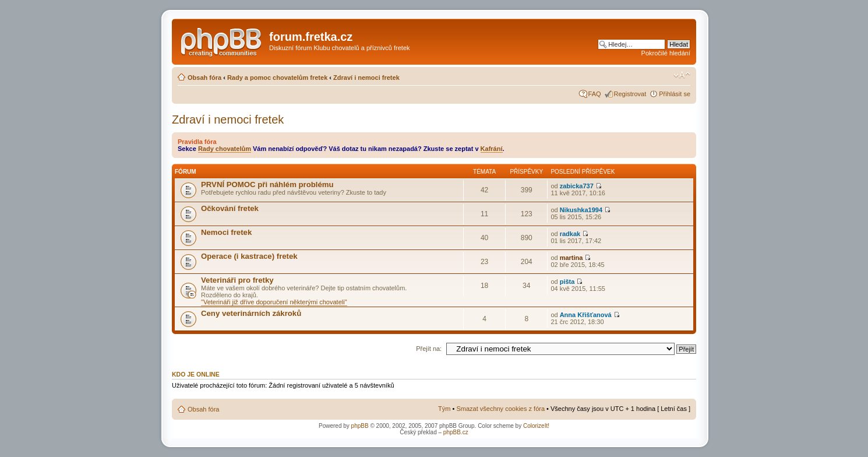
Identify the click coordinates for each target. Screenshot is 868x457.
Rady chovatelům (225, 149)
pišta (567, 282)
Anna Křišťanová (586, 315)
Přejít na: (429, 349)
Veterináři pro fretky (237, 280)
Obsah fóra (204, 78)
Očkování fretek (230, 208)
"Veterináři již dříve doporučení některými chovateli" (274, 302)
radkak (570, 234)
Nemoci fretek (226, 232)
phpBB (360, 426)
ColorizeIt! (536, 426)
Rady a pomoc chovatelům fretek (277, 78)
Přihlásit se (675, 94)
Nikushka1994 (581, 210)
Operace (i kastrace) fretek (249, 256)
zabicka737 (577, 186)
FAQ (595, 94)
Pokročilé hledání (666, 53)
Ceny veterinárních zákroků (251, 313)
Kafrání (492, 149)
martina (571, 258)
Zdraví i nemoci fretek (366, 78)
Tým (444, 409)
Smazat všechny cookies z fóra (500, 409)
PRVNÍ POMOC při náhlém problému (267, 184)
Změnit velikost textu (682, 75)
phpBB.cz (456, 432)
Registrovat (630, 94)
